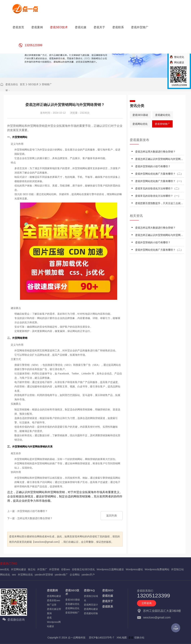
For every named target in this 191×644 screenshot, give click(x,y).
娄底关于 (108, 601)
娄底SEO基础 (140, 115)
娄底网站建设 (54, 596)
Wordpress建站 (134, 569)
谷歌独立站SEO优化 (83, 569)
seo (14, 575)
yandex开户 (88, 575)
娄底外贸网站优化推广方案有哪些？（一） (159, 181)
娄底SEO (108, 590)
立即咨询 (147, 603)
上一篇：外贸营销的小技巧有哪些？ (27, 511)
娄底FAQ (89, 590)
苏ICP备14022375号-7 (102, 638)
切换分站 (139, 638)
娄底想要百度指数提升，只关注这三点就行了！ (159, 204)
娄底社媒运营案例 (54, 611)
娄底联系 (108, 607)
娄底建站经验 (91, 613)
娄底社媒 (108, 596)
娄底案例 (52, 590)
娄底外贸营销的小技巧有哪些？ (153, 166)
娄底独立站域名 (91, 598)
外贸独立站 (177, 569)
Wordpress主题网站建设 (110, 569)
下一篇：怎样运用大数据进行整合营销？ (30, 518)
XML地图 (122, 638)
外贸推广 (42, 569)
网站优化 (5, 575)
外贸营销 (54, 569)
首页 (22, 84)
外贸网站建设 (19, 569)
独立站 (32, 569)
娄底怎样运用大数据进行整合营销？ (155, 152)
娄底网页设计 (91, 605)
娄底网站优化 (140, 124)
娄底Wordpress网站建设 (54, 622)
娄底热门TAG (9, 564)
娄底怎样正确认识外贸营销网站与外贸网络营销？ (159, 160)
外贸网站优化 (25, 575)
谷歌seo (66, 569)
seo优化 (5, 569)
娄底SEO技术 (72, 592)
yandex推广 (61, 575)
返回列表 (112, 516)
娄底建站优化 (163, 115)
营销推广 (47, 84)
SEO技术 (33, 84)
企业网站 (75, 575)
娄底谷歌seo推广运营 (54, 603)
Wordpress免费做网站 (157, 569)
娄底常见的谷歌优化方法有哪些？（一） (158, 196)
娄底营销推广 (162, 124)
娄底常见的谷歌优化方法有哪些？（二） (158, 188)
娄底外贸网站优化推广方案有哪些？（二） (159, 174)
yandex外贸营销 (44, 575)
